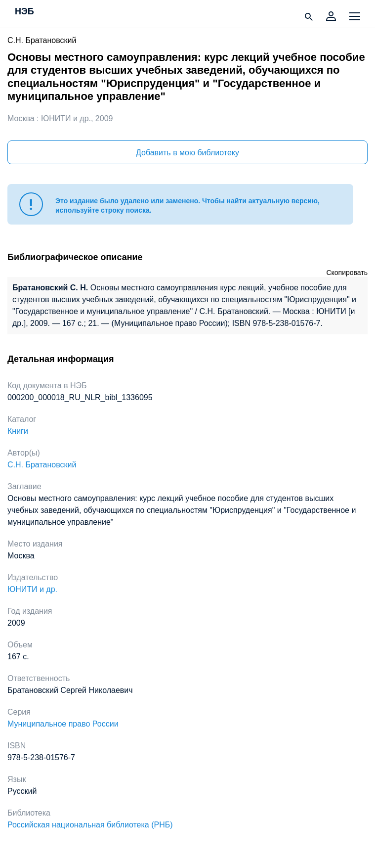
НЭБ (24, 12)
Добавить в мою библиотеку (187, 153)
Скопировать (347, 273)
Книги (18, 431)
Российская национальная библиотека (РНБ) (90, 825)
